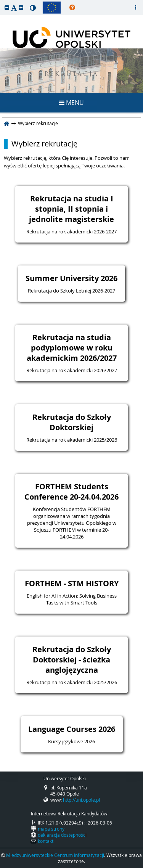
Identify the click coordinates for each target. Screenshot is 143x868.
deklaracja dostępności (62, 835)
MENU (71, 103)
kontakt (46, 841)
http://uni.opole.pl (81, 800)
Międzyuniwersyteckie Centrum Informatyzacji (55, 855)
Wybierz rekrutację (44, 144)
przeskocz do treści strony (2, 2)
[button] (7, 7)
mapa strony (51, 829)
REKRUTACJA (71, 75)
